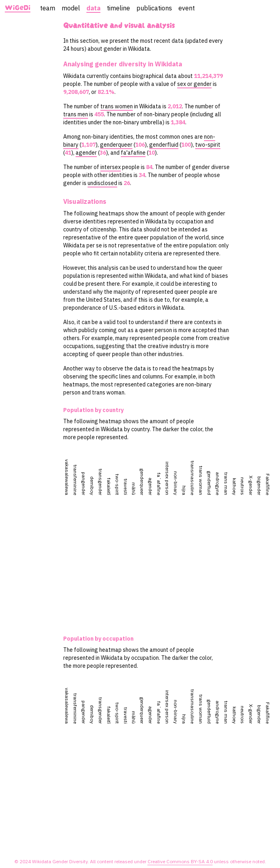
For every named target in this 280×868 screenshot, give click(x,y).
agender (86, 153)
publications (154, 8)
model (71, 8)
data (93, 8)
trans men (76, 114)
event (187, 8)
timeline (118, 8)
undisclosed (102, 183)
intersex (111, 167)
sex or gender (194, 84)
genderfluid (164, 145)
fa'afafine (133, 153)
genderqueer (116, 145)
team (48, 8)
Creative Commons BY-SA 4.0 (180, 861)
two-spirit (208, 145)
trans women (117, 106)
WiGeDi (18, 8)
